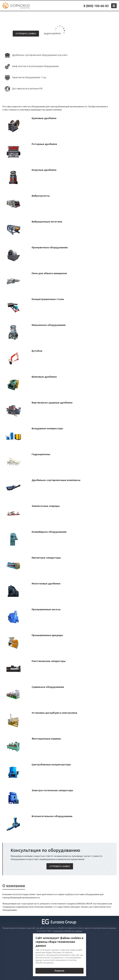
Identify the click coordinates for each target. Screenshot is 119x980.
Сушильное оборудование (48, 687)
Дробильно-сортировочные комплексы (56, 480)
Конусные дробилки (44, 170)
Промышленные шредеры (47, 635)
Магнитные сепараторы (46, 558)
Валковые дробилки (44, 377)
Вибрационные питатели (47, 222)
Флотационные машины (46, 739)
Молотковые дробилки (46, 584)
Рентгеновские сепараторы (49, 661)
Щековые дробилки (44, 118)
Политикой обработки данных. (68, 931)
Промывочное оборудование (50, 247)
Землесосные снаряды (46, 506)
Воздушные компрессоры (47, 428)
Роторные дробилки (44, 144)
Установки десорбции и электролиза (54, 713)
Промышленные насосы (46, 609)
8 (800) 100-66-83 (96, 6)
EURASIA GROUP (84, 904)
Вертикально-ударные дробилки (52, 403)
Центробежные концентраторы (51, 764)
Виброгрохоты (41, 196)
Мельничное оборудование (49, 325)
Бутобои (37, 351)
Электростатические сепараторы (52, 790)
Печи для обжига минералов (49, 273)
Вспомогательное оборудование (52, 816)
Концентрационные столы (48, 299)
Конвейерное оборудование (49, 532)
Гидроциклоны (41, 454)
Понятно (59, 971)
